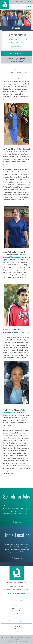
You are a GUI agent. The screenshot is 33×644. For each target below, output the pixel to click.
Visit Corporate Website (16, 593)
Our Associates (20, 58)
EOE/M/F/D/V (23, 642)
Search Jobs (17, 54)
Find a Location (17, 562)
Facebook (17, 626)
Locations (16, 613)
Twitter (17, 631)
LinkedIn (17, 629)
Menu (29, 7)
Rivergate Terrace (19, 332)
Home (11, 58)
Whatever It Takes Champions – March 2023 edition (21, 42)
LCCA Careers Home (24, 2)
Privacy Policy (12, 642)
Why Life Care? (17, 608)
